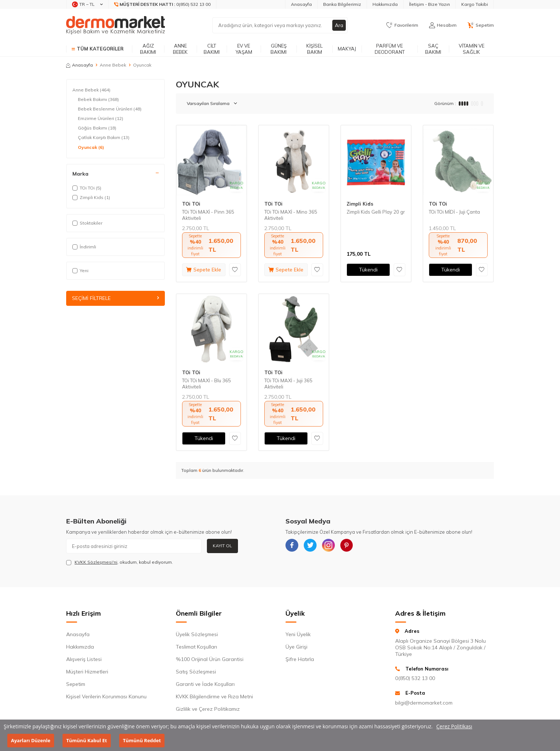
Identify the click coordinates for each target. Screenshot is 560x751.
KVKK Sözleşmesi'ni (96, 562)
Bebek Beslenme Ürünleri (110, 109)
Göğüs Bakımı (97, 128)
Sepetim (76, 684)
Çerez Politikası (454, 726)
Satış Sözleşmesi (196, 672)
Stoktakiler (87, 223)
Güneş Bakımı (279, 49)
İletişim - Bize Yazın (430, 4)
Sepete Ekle (204, 270)
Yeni (80, 271)
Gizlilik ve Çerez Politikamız (208, 709)
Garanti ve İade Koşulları (205, 684)
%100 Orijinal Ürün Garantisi (210, 659)
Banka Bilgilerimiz (342, 4)
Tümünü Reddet (142, 740)
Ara (339, 25)
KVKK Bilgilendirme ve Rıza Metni (214, 696)
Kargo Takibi (475, 4)
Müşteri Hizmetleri (87, 672)
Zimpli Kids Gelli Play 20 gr (376, 212)
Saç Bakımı (433, 49)
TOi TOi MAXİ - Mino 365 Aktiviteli (291, 215)
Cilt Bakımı (212, 49)
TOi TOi (191, 204)
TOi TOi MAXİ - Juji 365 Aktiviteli (288, 384)
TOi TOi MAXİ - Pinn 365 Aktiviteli (208, 215)
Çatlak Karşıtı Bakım (104, 138)
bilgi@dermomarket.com (424, 703)
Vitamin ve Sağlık (472, 49)
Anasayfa (301, 4)
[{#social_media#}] (293, 546)
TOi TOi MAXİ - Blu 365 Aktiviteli (207, 384)
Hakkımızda (385, 4)
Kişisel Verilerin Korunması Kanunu (106, 696)
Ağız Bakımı (148, 49)
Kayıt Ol (222, 546)
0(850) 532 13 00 (415, 678)
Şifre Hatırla (300, 659)
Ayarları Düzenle (31, 740)
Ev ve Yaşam (244, 49)
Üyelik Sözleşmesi (197, 634)
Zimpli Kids (360, 204)
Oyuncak (91, 147)
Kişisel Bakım (315, 49)
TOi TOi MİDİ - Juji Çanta (454, 212)
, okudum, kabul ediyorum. (120, 562)
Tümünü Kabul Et (86, 740)
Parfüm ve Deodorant (390, 49)
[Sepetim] (481, 25)
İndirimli (84, 247)
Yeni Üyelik (298, 634)
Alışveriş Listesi (84, 659)
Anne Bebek (180, 49)
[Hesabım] (443, 25)
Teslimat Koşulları (196, 647)
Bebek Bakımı (98, 99)
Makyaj (347, 49)
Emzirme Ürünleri (101, 119)
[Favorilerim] (402, 25)
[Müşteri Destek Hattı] (162, 4)
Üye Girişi (296, 647)
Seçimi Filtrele (116, 298)
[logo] (116, 25)
